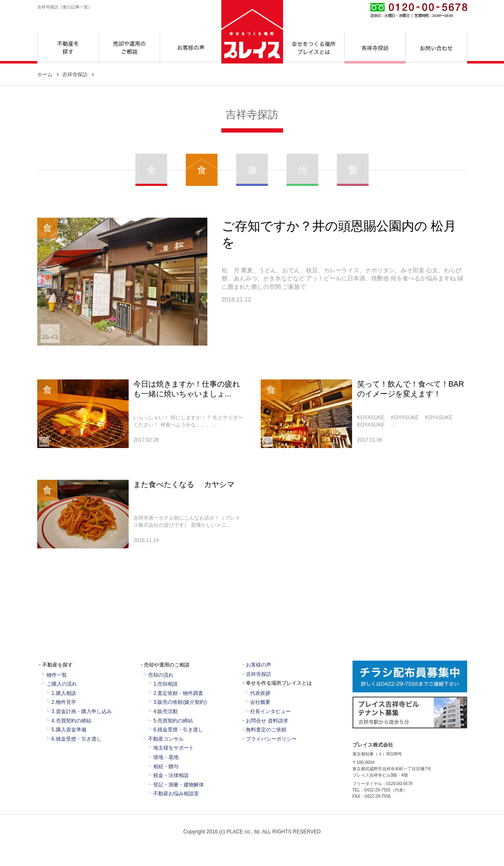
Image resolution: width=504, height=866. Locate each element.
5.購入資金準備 (69, 730)
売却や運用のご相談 (129, 48)
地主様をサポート (174, 748)
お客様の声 (191, 48)
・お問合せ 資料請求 (264, 721)
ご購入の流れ (62, 684)
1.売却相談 (165, 684)
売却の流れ (161, 675)
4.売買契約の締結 (72, 721)
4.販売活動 (165, 711)
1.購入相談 (64, 693)
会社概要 (260, 702)
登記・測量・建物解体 (179, 785)
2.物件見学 (64, 702)
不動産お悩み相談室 (176, 794)
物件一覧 (57, 675)
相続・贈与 (166, 766)
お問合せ (437, 48)
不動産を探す (68, 48)
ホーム (45, 75)
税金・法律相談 (171, 775)
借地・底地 (166, 757)
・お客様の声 (256, 665)
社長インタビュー (270, 711)
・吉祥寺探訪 (256, 674)
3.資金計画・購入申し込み (82, 711)
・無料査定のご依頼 (264, 730)
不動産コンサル (166, 739)
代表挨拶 (260, 693)
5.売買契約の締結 (173, 721)
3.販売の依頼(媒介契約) (180, 702)
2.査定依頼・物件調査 (178, 693)
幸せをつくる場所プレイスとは (314, 48)
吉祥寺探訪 (375, 48)
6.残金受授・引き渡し (77, 739)
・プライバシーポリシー (269, 739)
